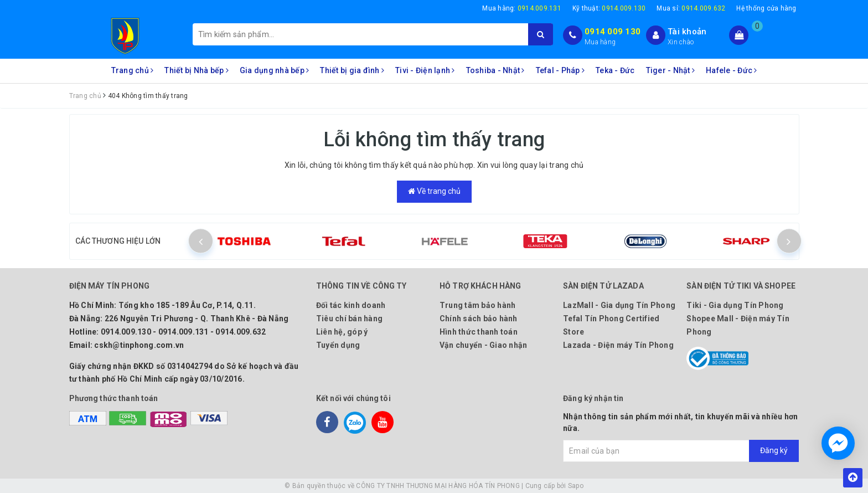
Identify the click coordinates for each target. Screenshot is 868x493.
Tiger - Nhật (671, 70)
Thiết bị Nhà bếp (197, 70)
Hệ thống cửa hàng (766, 8)
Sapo (576, 486)
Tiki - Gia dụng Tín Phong (735, 305)
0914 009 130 (613, 32)
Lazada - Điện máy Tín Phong (618, 345)
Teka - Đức (615, 70)
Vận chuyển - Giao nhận (484, 345)
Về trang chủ (434, 191)
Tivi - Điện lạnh (425, 70)
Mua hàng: (522, 8)
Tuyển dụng (338, 345)
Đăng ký (774, 450)
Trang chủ (133, 70)
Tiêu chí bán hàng (349, 319)
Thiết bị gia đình (352, 70)
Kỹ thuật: (609, 8)
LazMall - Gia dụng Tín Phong (619, 305)
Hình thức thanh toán (479, 332)
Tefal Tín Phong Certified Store (611, 325)
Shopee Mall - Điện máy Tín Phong (738, 325)
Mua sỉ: (691, 8)
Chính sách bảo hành (479, 319)
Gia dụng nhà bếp (275, 70)
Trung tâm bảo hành (478, 305)
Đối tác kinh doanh (351, 305)
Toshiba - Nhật (495, 70)
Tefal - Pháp (560, 70)
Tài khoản (687, 32)
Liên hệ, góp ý (342, 332)
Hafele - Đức (732, 70)
